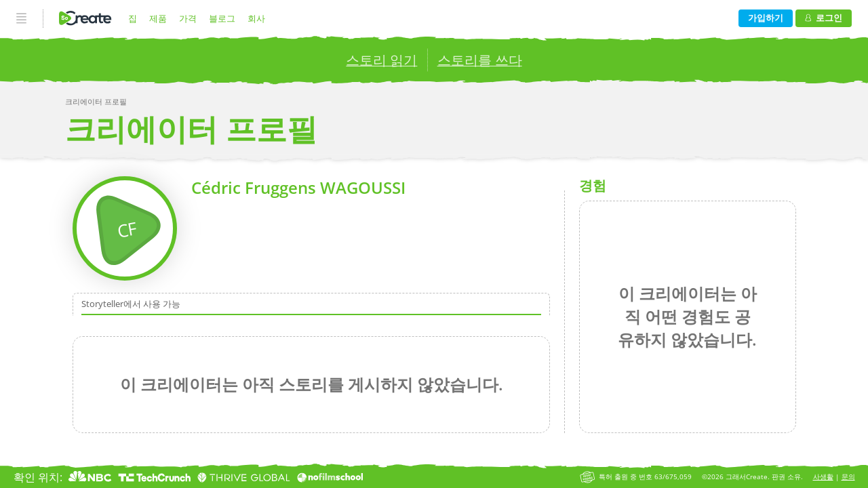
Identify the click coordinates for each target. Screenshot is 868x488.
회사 (256, 18)
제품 (158, 18)
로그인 (824, 18)
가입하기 (766, 18)
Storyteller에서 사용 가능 (131, 304)
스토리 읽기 (381, 60)
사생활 (823, 477)
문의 (848, 477)
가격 (188, 18)
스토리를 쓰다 (480, 60)
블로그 (222, 18)
